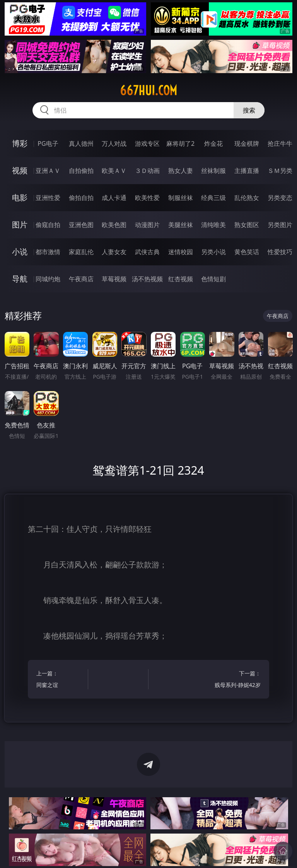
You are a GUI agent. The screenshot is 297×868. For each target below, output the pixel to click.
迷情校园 (181, 252)
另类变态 (280, 198)
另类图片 (280, 225)
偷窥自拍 (48, 225)
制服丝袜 (181, 198)
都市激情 (48, 252)
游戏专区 (147, 144)
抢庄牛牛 (280, 144)
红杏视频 (181, 279)
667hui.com (148, 91)
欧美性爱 (147, 198)
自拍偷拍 (81, 171)
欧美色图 (114, 225)
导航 (20, 279)
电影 (20, 197)
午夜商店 (81, 279)
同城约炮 (48, 279)
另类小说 (213, 252)
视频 (20, 170)
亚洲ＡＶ (48, 171)
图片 (20, 225)
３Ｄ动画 (147, 171)
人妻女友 (114, 252)
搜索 (249, 110)
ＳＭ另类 (280, 171)
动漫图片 (147, 225)
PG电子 (48, 144)
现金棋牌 (247, 144)
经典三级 (213, 198)
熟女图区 (247, 225)
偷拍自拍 (81, 198)
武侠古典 (147, 252)
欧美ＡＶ (114, 171)
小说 (20, 252)
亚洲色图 (81, 225)
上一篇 (61, 680)
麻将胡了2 (180, 144)
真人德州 (81, 144)
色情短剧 (213, 279)
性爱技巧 (280, 252)
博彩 (20, 143)
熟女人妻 (181, 171)
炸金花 (213, 144)
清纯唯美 (213, 225)
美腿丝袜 (181, 225)
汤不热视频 (147, 279)
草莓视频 (114, 279)
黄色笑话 (247, 252)
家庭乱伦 (81, 252)
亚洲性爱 (48, 198)
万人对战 (114, 144)
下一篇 (236, 680)
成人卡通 (114, 198)
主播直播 (247, 171)
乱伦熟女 (247, 198)
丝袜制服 (213, 171)
